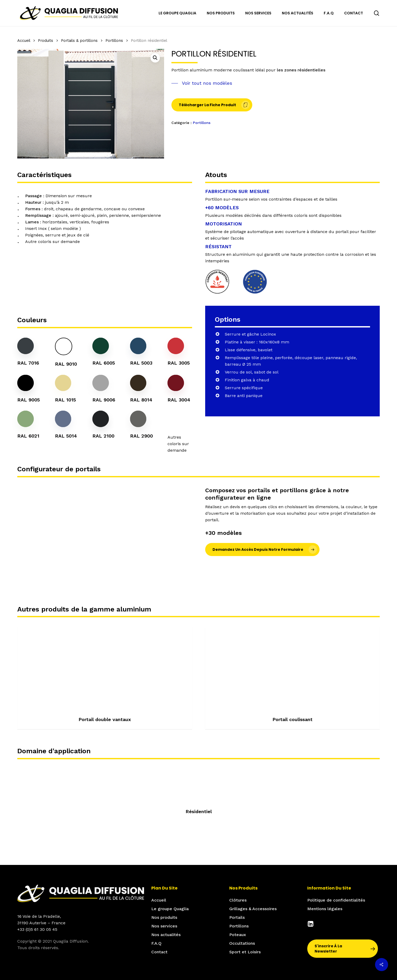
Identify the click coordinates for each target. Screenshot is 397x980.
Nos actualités (166, 935)
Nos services (164, 926)
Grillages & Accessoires (253, 909)
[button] (155, 58)
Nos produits (164, 917)
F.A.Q (156, 943)
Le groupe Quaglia (170, 909)
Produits (46, 41)
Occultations (242, 943)
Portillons (114, 41)
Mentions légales (325, 909)
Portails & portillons (79, 41)
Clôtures (238, 900)
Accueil (24, 41)
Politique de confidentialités (336, 900)
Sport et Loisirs (245, 952)
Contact (159, 952)
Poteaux (238, 935)
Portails (237, 917)
